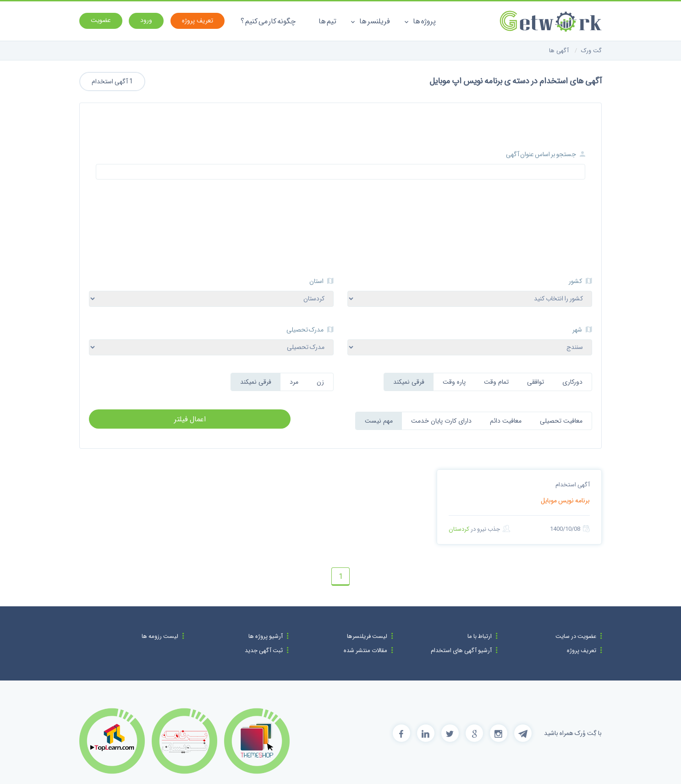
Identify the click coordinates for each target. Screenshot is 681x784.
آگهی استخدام (573, 485)
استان (321, 281)
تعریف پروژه (582, 651)
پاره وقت (454, 382)
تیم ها (327, 21)
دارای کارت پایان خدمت (441, 421)
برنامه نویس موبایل (565, 501)
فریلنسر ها (370, 21)
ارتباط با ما (480, 636)
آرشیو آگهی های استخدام (461, 651)
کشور (580, 281)
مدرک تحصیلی (310, 330)
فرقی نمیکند (409, 382)
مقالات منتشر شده (365, 651)
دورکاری (572, 382)
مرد (294, 382)
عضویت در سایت (576, 636)
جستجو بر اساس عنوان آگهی (546, 154)
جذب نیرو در (479, 529)
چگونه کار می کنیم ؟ (268, 21)
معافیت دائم (506, 421)
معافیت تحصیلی (561, 421)
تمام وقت (496, 382)
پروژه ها (420, 21)
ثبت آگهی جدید (264, 651)
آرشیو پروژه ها (266, 636)
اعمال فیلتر (190, 419)
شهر (582, 330)
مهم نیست (379, 421)
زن (320, 382)
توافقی (535, 382)
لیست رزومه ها (160, 636)
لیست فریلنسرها (367, 636)
